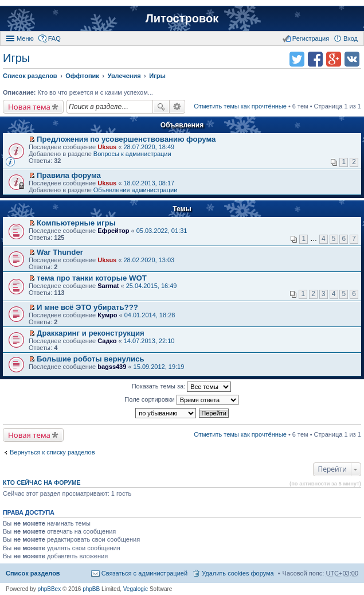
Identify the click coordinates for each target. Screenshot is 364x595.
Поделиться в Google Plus (334, 59)
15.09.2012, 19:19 (159, 367)
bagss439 (112, 367)
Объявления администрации (136, 190)
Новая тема (29, 107)
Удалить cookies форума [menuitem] (238, 573)
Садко (107, 341)
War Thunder (60, 252)
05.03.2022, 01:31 (162, 231)
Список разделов (33, 573)
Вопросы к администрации (132, 154)
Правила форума (69, 175)
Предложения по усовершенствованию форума (126, 139)
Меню (25, 38)
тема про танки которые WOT (92, 278)
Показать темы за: (182, 387)
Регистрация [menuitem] (311, 38)
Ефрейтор (113, 231)
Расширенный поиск (177, 107)
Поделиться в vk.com (352, 59)
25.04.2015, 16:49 (152, 286)
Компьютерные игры (76, 223)
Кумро (107, 315)
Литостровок (182, 18)
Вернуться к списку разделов (52, 452)
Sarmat (108, 286)
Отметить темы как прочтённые (240, 106)
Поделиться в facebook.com (315, 59)
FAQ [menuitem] (54, 38)
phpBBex (50, 589)
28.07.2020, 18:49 (149, 147)
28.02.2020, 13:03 (149, 260)
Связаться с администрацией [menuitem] (144, 573)
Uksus (107, 147)
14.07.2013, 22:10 (149, 341)
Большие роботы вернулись (91, 359)
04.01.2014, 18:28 (150, 315)
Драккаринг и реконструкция (91, 333)
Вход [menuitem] (351, 38)
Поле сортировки (181, 400)
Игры (16, 58)
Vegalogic (136, 589)
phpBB (91, 589)
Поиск (161, 107)
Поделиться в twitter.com (297, 59)
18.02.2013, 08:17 (149, 183)
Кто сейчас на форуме (42, 483)
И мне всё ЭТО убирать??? (87, 307)
